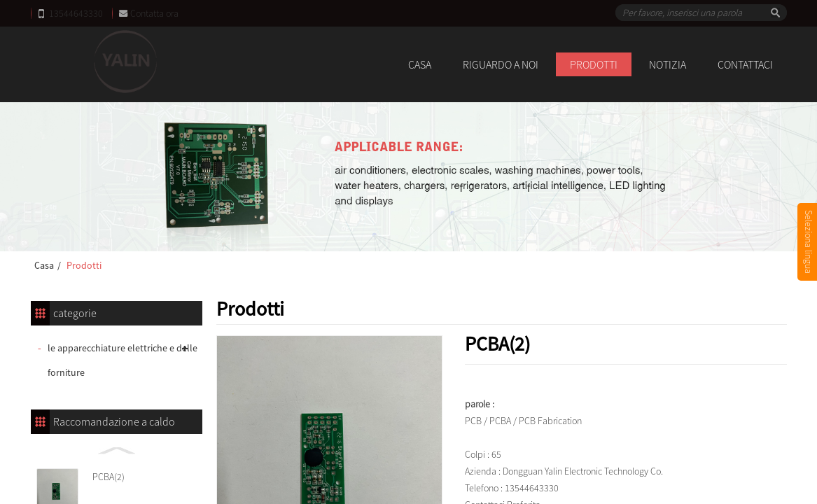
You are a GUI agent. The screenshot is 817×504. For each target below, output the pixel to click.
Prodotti (594, 64)
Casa (420, 64)
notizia (668, 64)
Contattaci (745, 64)
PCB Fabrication (550, 421)
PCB (473, 421)
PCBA (500, 421)
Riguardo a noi (501, 64)
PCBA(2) (109, 477)
